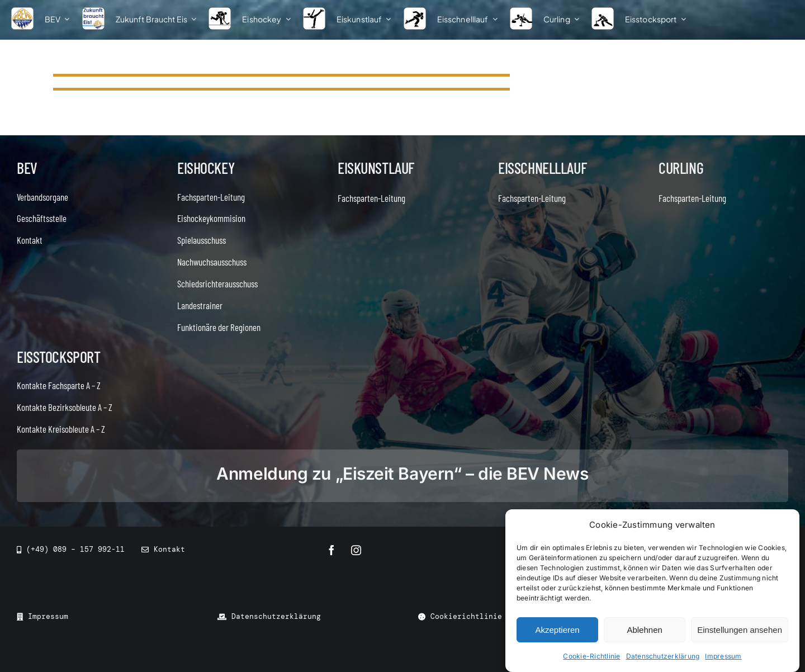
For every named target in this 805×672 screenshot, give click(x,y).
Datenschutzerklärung (663, 656)
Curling (681, 168)
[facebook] (332, 550)
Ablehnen (644, 630)
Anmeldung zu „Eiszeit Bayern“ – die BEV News (402, 474)
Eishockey (206, 168)
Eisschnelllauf (542, 168)
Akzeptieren (557, 630)
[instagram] (356, 550)
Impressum (723, 656)
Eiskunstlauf (376, 168)
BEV (27, 168)
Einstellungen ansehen (740, 630)
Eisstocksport (59, 357)
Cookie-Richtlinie (591, 656)
